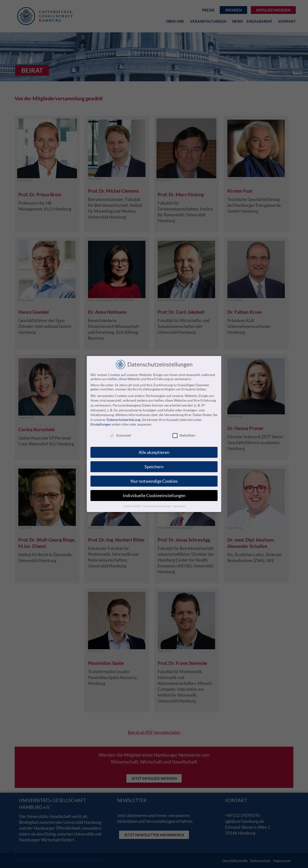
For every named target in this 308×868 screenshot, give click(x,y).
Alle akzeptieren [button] (154, 452)
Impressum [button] (179, 506)
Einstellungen (101, 424)
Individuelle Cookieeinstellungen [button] (154, 496)
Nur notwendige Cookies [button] (154, 481)
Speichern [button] (154, 467)
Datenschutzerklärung (123, 420)
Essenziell (120, 435)
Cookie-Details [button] (132, 506)
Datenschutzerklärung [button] (157, 506)
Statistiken (184, 435)
